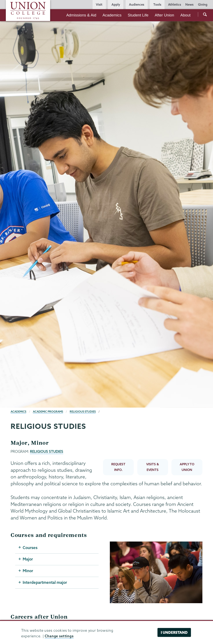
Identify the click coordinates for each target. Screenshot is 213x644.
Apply (116, 4)
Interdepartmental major (45, 583)
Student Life (138, 15)
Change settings (59, 636)
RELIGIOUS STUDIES (47, 451)
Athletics (175, 4)
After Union (164, 15)
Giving (203, 4)
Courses (30, 548)
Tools (157, 4)
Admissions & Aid (81, 15)
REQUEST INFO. (118, 467)
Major (28, 559)
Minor (28, 571)
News (189, 4)
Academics (112, 15)
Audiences (137, 4)
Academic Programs (48, 412)
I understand (174, 632)
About (185, 15)
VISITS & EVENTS (153, 467)
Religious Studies (83, 412)
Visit (99, 4)
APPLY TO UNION (187, 467)
